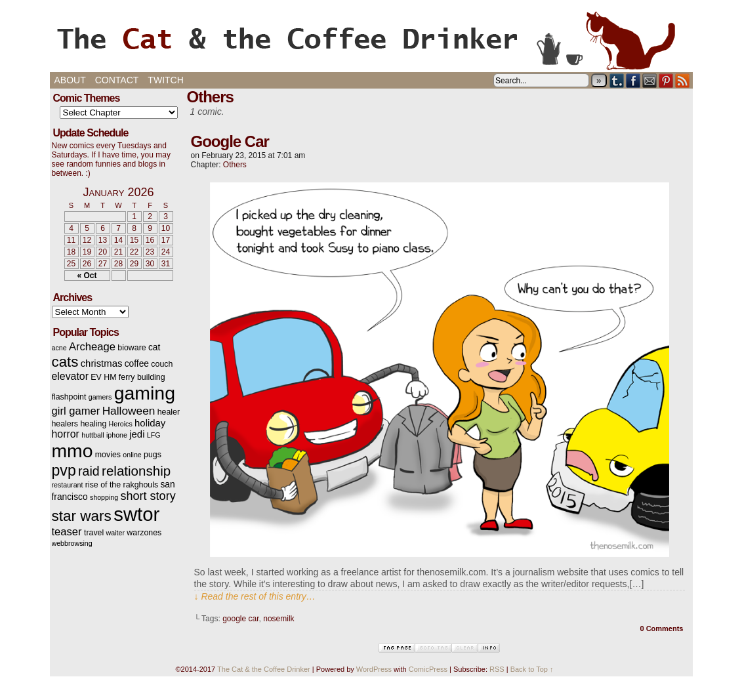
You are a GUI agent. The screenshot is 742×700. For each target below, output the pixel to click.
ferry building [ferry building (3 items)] (142, 377)
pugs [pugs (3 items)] (153, 455)
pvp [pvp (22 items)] (64, 470)
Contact (117, 80)
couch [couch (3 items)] (162, 364)
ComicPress (428, 669)
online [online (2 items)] (132, 455)
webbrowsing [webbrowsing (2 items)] (72, 543)
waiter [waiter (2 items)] (115, 533)
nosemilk (278, 619)
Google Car (230, 141)
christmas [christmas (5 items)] (102, 363)
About (70, 80)
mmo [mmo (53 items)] (72, 451)
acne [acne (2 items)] (59, 348)
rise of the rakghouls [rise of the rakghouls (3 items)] (122, 485)
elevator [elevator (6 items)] (70, 376)
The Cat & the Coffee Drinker (371, 39)
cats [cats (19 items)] (65, 362)
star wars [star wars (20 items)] (82, 516)
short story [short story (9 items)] (148, 496)
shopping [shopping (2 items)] (104, 497)
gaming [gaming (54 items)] (145, 393)
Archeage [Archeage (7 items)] (92, 347)
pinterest (666, 80)
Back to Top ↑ (532, 669)
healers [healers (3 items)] (65, 424)
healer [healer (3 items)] (169, 412)
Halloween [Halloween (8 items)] (129, 411)
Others (235, 165)
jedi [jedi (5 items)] (137, 434)
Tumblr (617, 80)
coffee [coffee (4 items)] (137, 364)
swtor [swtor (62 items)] (136, 514)
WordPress (374, 669)
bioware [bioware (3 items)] (132, 348)
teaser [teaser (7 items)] (67, 532)
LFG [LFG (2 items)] (154, 435)
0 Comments (661, 628)
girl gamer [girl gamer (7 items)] (76, 411)
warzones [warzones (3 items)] (144, 533)
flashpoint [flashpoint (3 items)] (69, 397)
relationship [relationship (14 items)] (136, 471)
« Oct (87, 276)
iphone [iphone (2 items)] (117, 435)
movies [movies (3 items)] (108, 455)
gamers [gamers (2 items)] (100, 397)
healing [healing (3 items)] (93, 424)
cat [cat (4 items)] (154, 347)
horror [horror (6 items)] (66, 434)
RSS (683, 80)
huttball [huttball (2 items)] (93, 435)
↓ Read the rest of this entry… (255, 596)
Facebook (633, 80)
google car (240, 619)
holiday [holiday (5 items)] (150, 423)
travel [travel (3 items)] (94, 533)
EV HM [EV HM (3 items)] (103, 377)
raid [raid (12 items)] (89, 471)
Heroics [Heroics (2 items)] (121, 424)
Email (650, 80)
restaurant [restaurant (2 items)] (68, 485)
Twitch (165, 80)
